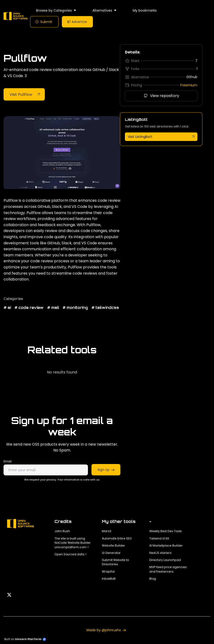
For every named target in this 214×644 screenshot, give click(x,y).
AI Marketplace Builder (166, 545)
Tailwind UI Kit (159, 538)
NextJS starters (160, 553)
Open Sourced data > (71, 554)
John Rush (62, 531)
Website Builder (114, 545)
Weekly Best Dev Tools (166, 531)
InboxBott (109, 579)
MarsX (107, 531)
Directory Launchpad (165, 560)
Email (8, 461)
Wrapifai (108, 572)
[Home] (17, 16)
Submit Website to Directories (115, 562)
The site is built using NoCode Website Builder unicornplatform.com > (73, 543)
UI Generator (111, 553)
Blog (153, 579)
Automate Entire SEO (117, 538)
